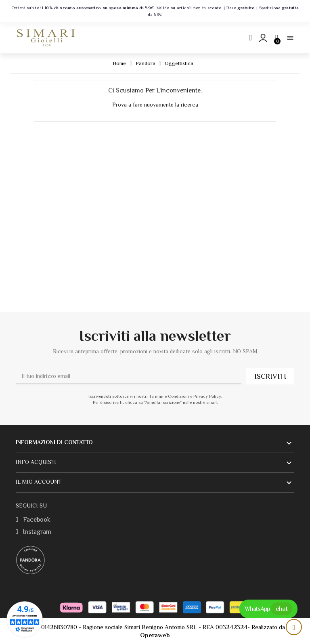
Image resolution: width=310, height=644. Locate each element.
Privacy (162, 591)
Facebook (33, 520)
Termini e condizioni (193, 591)
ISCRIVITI (270, 376)
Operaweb (155, 635)
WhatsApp (268, 609)
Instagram (34, 532)
